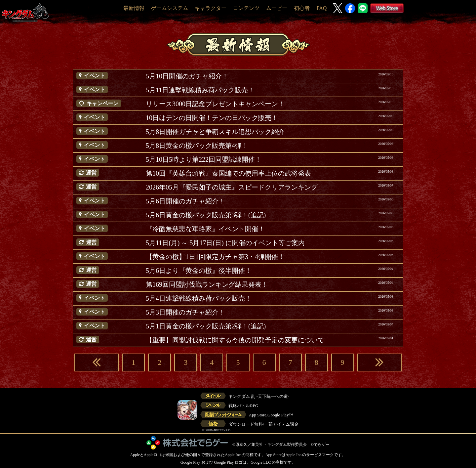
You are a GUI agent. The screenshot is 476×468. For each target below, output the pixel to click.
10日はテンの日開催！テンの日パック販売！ (212, 118)
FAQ (321, 8)
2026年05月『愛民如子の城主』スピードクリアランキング (232, 187)
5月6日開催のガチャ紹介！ (185, 201)
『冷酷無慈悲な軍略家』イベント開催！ (205, 229)
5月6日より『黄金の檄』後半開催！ (199, 271)
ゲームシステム (170, 8)
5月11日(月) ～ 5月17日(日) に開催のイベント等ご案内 (225, 243)
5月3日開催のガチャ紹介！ (185, 312)
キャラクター (211, 8)
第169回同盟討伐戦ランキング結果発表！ (207, 284)
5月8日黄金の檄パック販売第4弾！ (197, 146)
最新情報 (134, 8)
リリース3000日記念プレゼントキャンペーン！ (215, 104)
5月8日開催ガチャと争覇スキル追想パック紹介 (215, 132)
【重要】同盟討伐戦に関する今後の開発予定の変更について (235, 340)
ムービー (277, 8)
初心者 (302, 8)
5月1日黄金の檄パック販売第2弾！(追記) (206, 326)
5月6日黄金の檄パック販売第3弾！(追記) (206, 215)
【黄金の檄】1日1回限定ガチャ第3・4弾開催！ (215, 257)
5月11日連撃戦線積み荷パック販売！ (200, 90)
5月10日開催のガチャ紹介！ (187, 76)
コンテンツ (246, 8)
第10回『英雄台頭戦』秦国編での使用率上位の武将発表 (228, 173)
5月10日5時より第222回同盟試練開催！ (204, 159)
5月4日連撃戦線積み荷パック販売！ (199, 298)
